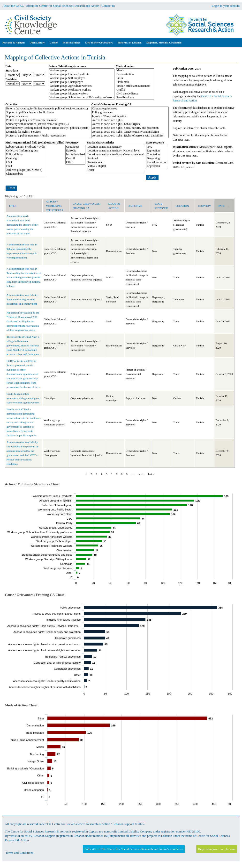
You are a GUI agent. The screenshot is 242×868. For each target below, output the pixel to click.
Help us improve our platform (217, 849)
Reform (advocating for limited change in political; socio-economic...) (48, 109)
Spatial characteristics (100, 143)
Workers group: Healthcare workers (82, 90)
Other (75, 162)
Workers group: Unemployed (82, 82)
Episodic (75, 151)
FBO (26, 166)
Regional (116, 158)
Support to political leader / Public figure (48, 113)
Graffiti (135, 90)
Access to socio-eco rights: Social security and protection (130, 128)
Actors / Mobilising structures (67, 66)
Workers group (82, 71)
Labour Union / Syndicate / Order (26, 147)
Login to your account (226, 6)
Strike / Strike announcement (135, 86)
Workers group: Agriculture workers (82, 86)
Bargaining (157, 158)
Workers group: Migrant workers (82, 94)
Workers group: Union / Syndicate (82, 74)
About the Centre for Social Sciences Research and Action (63, 6)
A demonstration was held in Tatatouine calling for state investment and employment (22, 299)
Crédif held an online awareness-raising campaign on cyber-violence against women (23, 398)
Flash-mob (135, 82)
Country (205, 206)
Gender (54, 43)
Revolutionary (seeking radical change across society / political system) (48, 128)
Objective (11, 104)
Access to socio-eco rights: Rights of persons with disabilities (130, 136)
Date (8, 66)
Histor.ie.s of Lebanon (130, 43)
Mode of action (125, 66)
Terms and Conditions (19, 853)
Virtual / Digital (116, 166)
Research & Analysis (14, 43)
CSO (26, 162)
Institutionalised (75, 155)
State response (155, 143)
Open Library (37, 43)
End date (11, 79)
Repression (157, 151)
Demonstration (135, 74)
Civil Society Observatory (99, 43)
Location (182, 206)
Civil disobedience (135, 94)
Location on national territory (116, 147)
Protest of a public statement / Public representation (48, 136)
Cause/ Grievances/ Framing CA (111, 104)
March (135, 71)
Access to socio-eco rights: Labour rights (130, 124)
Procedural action (157, 162)
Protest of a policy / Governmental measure (48, 120)
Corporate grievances (130, 109)
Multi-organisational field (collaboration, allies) (35, 143)
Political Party (26, 155)
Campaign (26, 158)
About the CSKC (13, 6)
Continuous (75, 147)
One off (75, 158)
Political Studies (71, 43)
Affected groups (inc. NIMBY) (26, 170)
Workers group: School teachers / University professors (82, 98)
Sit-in (135, 78)
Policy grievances (130, 113)
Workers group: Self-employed (82, 78)
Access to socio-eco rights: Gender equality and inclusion (130, 132)
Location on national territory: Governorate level (116, 155)
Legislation (157, 166)
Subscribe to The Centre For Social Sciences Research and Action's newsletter (134, 849)
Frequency (72, 143)
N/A (157, 147)
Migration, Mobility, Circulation (164, 43)
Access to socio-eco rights (130, 120)
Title (12, 206)
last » (151, 474)
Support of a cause (48, 116)
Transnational (116, 162)
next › (141, 474)
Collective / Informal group (26, 151)
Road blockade (135, 98)
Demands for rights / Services (48, 132)
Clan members (26, 174)
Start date (12, 71)
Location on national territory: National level (116, 151)
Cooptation (157, 155)
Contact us (108, 6)
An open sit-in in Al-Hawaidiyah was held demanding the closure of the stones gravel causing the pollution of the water (22, 225)
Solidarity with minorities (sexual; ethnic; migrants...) (48, 124)
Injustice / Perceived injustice (130, 116)
